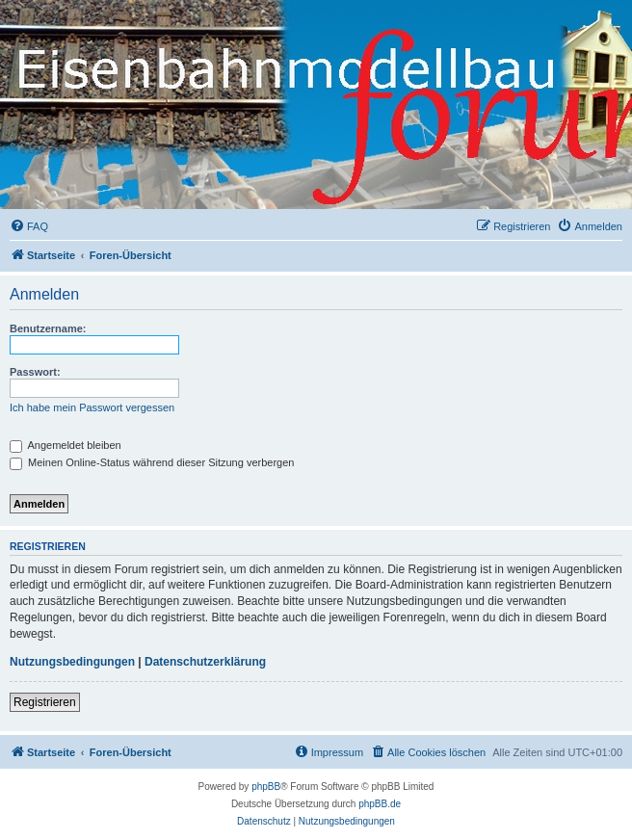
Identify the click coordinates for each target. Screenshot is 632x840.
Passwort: (35, 372)
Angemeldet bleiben (66, 445)
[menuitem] (29, 226)
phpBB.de (380, 804)
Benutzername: (48, 328)
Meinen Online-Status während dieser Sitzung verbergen (152, 462)
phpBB (266, 787)
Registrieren (45, 702)
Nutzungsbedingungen (72, 662)
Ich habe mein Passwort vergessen (92, 407)
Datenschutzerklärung (205, 662)
